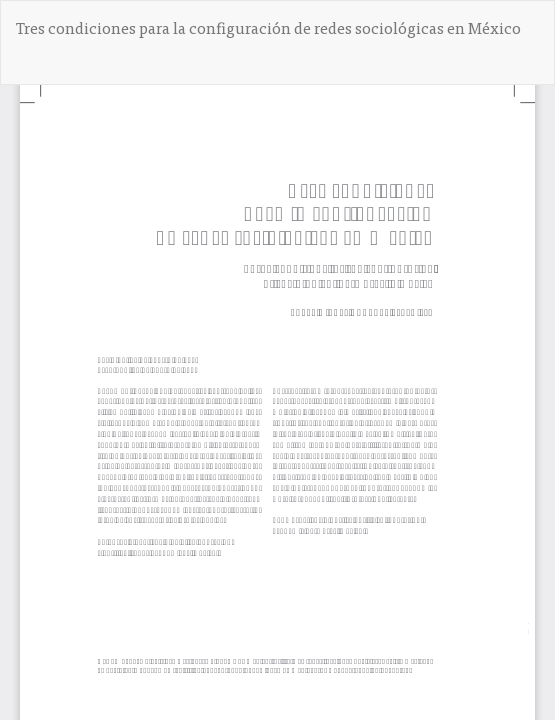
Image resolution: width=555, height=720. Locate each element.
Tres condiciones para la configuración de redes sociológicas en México (268, 27)
